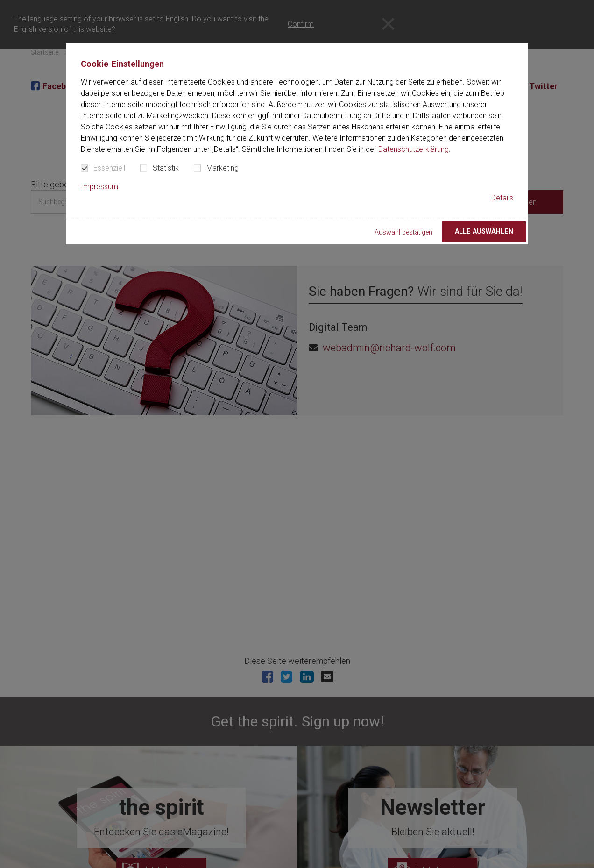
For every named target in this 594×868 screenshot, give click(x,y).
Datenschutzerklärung (414, 149)
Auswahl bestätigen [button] (403, 232)
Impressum (99, 187)
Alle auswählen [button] (484, 231)
